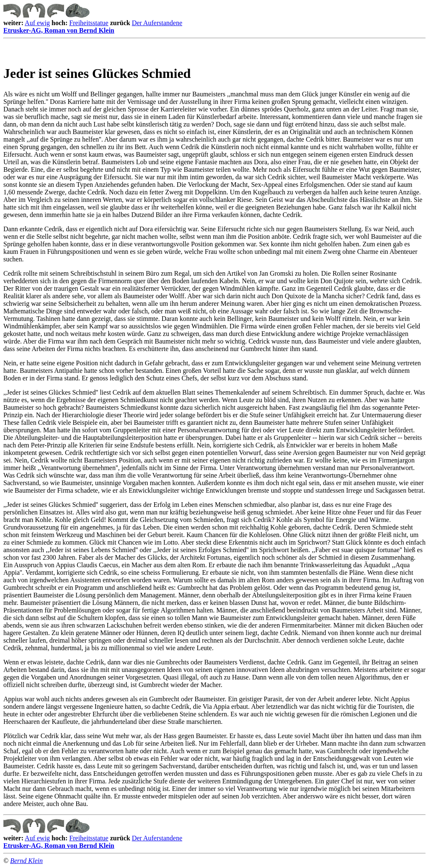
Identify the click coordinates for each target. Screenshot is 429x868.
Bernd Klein (26, 861)
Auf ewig (37, 23)
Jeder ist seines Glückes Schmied (97, 73)
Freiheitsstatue (89, 23)
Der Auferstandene (157, 23)
